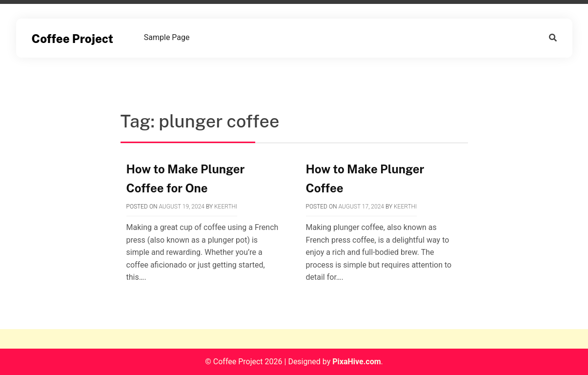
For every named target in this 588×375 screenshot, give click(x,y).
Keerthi (226, 207)
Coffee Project (73, 39)
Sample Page (167, 37)
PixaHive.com (356, 362)
